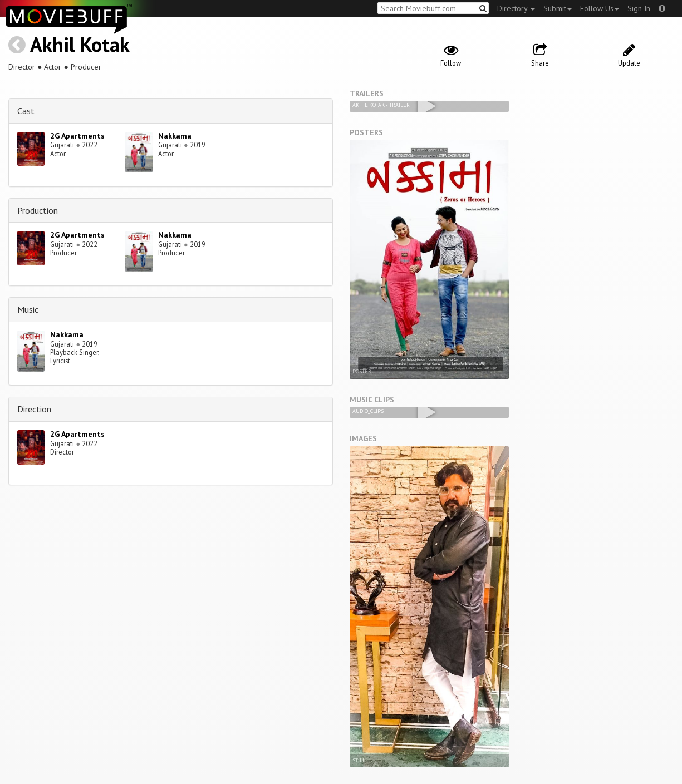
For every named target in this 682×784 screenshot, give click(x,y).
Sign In (639, 8)
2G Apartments (77, 136)
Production (38, 210)
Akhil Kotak (80, 44)
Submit (558, 8)
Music (28, 309)
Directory (516, 8)
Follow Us (600, 8)
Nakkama (175, 136)
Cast (26, 111)
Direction (34, 409)
